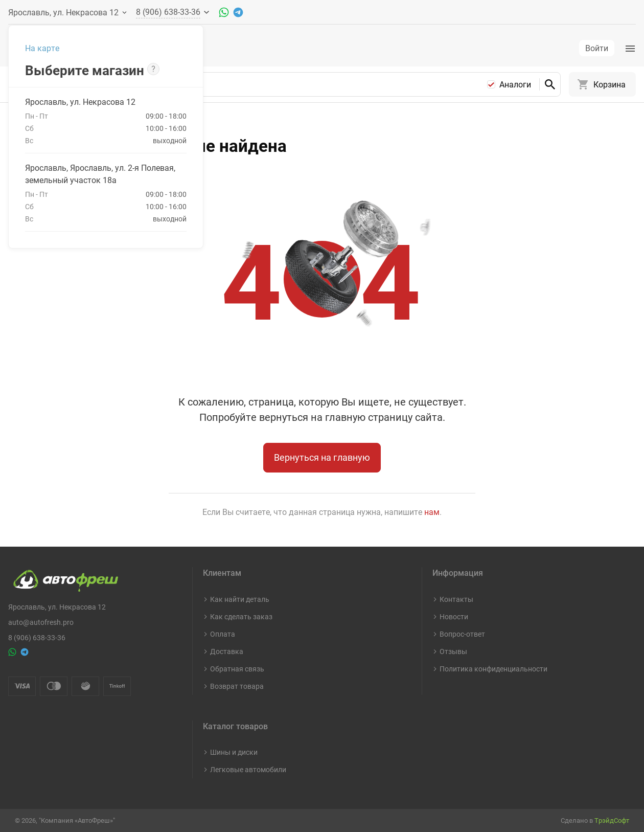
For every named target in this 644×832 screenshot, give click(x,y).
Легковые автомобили (248, 769)
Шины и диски (234, 752)
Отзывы (453, 651)
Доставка (227, 651)
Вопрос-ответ (462, 634)
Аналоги (515, 93)
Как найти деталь (240, 599)
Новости (454, 616)
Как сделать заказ (241, 616)
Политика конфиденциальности (493, 669)
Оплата (223, 634)
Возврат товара (237, 686)
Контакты (456, 599)
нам (432, 520)
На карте (42, 48)
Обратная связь (237, 669)
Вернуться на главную (322, 465)
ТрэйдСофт (612, 820)
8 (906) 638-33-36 (37, 637)
